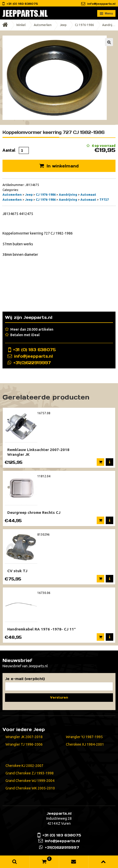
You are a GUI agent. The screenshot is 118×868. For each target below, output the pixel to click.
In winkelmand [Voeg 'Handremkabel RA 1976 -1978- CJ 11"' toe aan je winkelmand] (100, 637)
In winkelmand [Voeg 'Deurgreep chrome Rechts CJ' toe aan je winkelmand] (100, 520)
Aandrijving (68, 195)
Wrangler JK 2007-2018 (24, 737)
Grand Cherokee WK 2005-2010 (30, 788)
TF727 (104, 200)
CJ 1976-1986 (84, 25)
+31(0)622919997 (32, 363)
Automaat (88, 195)
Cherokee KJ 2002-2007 (24, 766)
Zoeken (15, 862)
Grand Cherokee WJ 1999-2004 (30, 781)
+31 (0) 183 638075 (34, 350)
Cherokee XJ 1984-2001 (85, 744)
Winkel (21, 25)
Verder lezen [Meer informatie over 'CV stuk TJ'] (100, 579)
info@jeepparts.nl (101, 4)
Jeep (63, 25)
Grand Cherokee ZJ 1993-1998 (30, 773)
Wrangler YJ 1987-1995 (84, 737)
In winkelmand (63, 166)
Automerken (43, 25)
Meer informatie (109, 462)
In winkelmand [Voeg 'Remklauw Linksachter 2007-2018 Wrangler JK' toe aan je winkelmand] (100, 462)
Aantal (9, 150)
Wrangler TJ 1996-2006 (24, 744)
